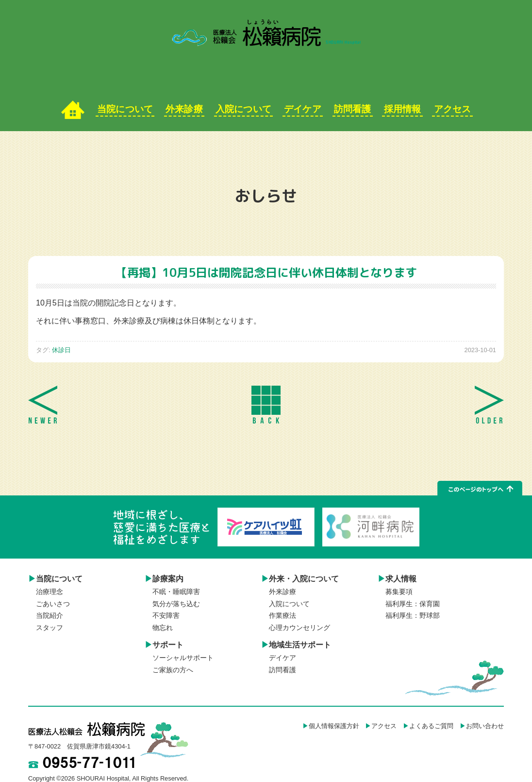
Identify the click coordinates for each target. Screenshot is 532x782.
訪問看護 (352, 109)
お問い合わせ (485, 726)
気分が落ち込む (176, 604)
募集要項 (399, 592)
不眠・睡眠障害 (176, 592)
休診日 (61, 350)
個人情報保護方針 (334, 726)
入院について (244, 109)
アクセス (452, 109)
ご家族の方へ (173, 670)
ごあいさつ (53, 604)
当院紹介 (50, 616)
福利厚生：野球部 (413, 616)
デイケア (302, 109)
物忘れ (163, 628)
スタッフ (50, 628)
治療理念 (50, 592)
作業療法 (283, 616)
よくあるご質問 (431, 726)
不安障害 (166, 616)
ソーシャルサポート (183, 658)
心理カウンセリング (299, 628)
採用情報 (402, 109)
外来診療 (184, 109)
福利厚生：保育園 (413, 604)
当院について (125, 109)
